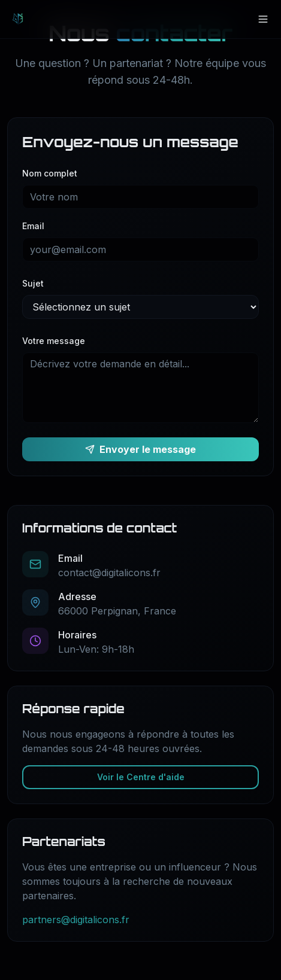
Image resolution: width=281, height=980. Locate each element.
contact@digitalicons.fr (109, 573)
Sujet (33, 283)
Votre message (54, 341)
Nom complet (50, 173)
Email (33, 226)
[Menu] (263, 19)
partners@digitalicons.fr (76, 920)
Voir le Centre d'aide (141, 777)
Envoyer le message (140, 449)
